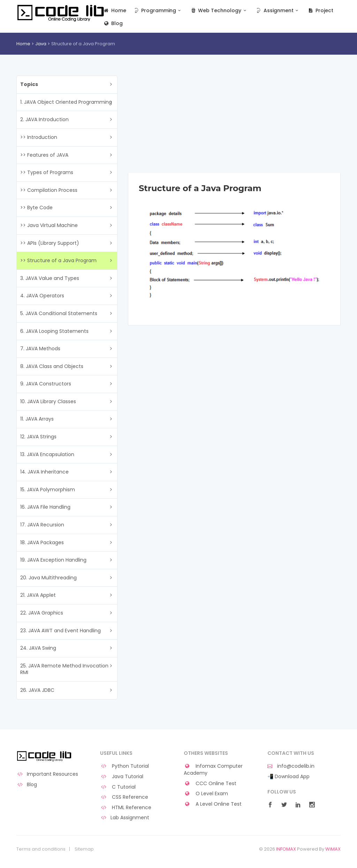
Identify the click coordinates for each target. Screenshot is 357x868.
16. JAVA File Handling (45, 507)
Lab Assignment (125, 818)
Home (115, 11)
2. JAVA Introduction (44, 119)
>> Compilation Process (49, 190)
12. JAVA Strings (38, 437)
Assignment (278, 11)
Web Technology (219, 11)
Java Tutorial (122, 777)
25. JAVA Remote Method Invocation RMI (64, 669)
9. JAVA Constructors (46, 384)
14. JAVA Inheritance (44, 472)
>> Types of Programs (47, 172)
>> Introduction (39, 137)
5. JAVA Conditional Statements (59, 313)
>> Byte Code (36, 208)
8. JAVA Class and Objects (52, 366)
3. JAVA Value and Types (50, 278)
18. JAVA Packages (42, 542)
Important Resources (47, 774)
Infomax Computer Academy (213, 770)
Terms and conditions (41, 849)
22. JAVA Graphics (42, 613)
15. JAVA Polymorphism (48, 490)
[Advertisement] (234, 124)
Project (320, 11)
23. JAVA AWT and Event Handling (60, 631)
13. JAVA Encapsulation (47, 454)
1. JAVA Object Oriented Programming (66, 102)
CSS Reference (124, 797)
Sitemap (84, 849)
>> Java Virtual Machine (49, 225)
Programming (158, 11)
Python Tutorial (124, 766)
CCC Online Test (210, 784)
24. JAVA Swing (38, 648)
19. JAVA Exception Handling (53, 560)
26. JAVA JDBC (37, 690)
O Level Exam (206, 794)
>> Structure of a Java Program (58, 260)
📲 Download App (288, 777)
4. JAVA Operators (42, 296)
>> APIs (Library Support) (50, 243)
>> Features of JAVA (44, 155)
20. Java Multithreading (48, 578)
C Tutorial (118, 787)
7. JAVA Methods (40, 349)
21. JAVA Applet (38, 595)
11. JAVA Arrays (37, 419)
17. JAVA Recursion (42, 525)
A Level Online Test (213, 804)
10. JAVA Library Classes (48, 401)
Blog (113, 24)
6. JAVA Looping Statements (54, 331)
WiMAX (333, 849)
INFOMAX (286, 849)
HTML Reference (126, 808)
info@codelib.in (291, 766)
